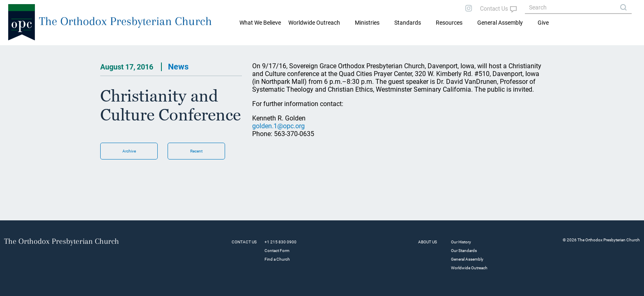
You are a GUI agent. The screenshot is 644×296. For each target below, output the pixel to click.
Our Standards (464, 251)
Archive (129, 151)
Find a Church (277, 259)
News (178, 67)
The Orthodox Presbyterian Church (125, 21)
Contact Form (277, 251)
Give (543, 23)
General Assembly (500, 23)
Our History (461, 242)
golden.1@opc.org (278, 126)
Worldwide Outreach (469, 268)
